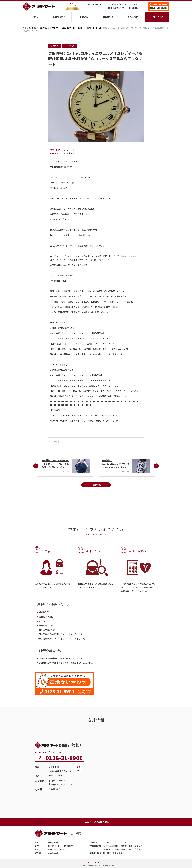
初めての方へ (59, 17)
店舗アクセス (157, 17)
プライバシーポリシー (96, 862)
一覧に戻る (96, 485)
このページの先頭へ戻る (96, 822)
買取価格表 (108, 17)
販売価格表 (133, 17)
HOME (35, 17)
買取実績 (84, 17)
